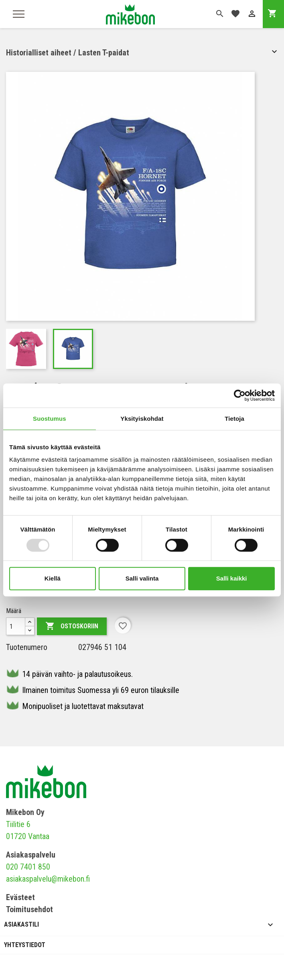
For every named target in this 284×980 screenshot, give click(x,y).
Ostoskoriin (72, 626)
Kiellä (53, 578)
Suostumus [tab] (50, 419)
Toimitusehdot (29, 909)
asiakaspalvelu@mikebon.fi (48, 879)
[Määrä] (16, 626)
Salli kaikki (232, 578)
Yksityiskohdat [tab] (142, 419)
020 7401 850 (28, 867)
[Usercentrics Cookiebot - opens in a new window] (240, 395)
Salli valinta (142, 578)
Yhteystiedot (25, 945)
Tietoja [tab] (234, 419)
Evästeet (20, 897)
